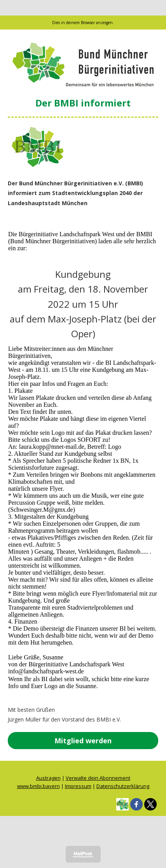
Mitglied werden (83, 741)
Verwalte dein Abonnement (98, 778)
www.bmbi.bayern (38, 786)
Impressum (78, 786)
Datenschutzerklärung (123, 786)
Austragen (48, 778)
